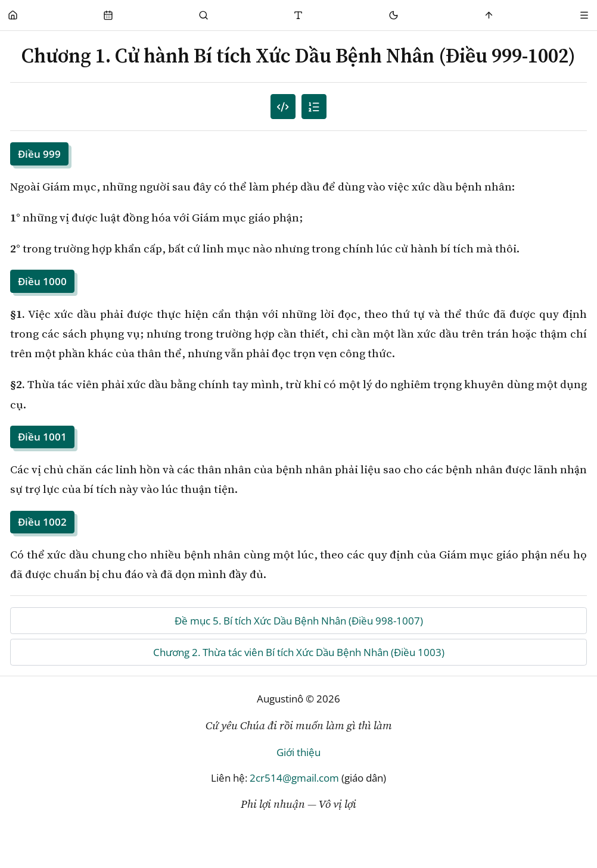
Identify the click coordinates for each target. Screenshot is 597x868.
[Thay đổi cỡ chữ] (299, 15)
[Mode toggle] (394, 15)
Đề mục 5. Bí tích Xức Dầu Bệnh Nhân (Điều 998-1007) (299, 621)
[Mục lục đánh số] (283, 107)
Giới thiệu (298, 752)
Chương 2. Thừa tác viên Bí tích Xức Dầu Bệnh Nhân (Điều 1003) (299, 652)
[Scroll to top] (489, 15)
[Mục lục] (314, 107)
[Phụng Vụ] (108, 15)
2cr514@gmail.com (294, 778)
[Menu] (584, 15)
